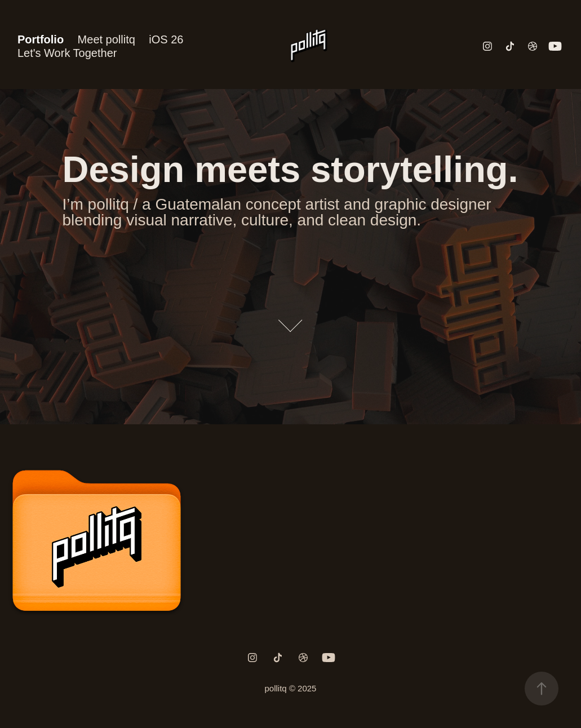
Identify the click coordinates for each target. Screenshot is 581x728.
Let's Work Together (67, 53)
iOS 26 (166, 39)
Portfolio (41, 39)
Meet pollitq (107, 39)
